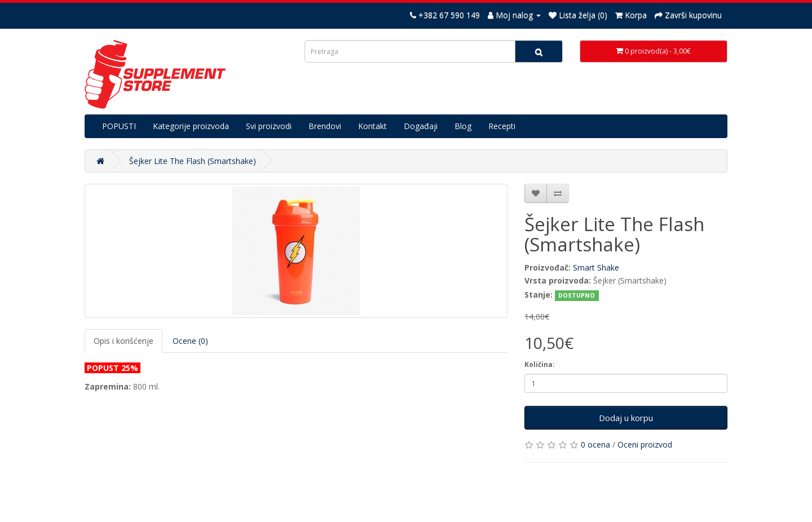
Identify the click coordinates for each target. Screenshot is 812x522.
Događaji (421, 126)
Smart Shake (596, 267)
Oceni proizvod (645, 444)
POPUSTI (119, 126)
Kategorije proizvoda (191, 126)
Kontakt (372, 126)
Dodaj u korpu (626, 418)
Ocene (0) (190, 341)
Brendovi (325, 126)
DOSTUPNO (577, 295)
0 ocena (595, 444)
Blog (463, 126)
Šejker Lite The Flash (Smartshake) (193, 161)
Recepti (502, 126)
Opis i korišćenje (123, 341)
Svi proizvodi (269, 126)
